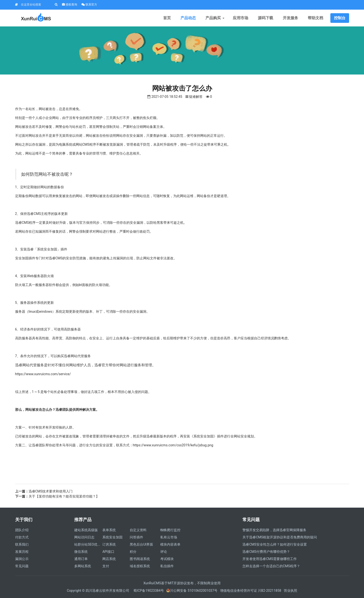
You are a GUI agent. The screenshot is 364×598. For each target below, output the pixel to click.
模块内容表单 (170, 544)
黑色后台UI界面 (141, 544)
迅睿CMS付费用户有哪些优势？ (266, 552)
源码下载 (265, 18)
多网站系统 (83, 566)
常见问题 (22, 566)
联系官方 (89, 5)
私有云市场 (169, 537)
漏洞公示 (22, 559)
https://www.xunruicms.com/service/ (43, 374)
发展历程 (22, 552)
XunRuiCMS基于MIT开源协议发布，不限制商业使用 (182, 583)
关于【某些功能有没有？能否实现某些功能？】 (64, 496)
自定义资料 (138, 530)
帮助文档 (315, 18)
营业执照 (290, 591)
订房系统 (109, 544)
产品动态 (188, 18)
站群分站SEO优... (87, 544)
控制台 (340, 18)
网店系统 (109, 559)
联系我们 (22, 544)
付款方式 (22, 537)
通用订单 (81, 559)
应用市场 (241, 18)
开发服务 (290, 18)
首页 (167, 18)
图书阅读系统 (140, 559)
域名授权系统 (140, 566)
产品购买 (214, 18)
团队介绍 (22, 530)
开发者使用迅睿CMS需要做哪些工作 (270, 559)
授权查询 (70, 5)
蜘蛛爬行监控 (170, 530)
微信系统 (81, 552)
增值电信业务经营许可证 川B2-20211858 (251, 591)
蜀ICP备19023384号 (149, 591)
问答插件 (136, 537)
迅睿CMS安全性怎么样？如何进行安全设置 (275, 544)
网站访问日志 (84, 537)
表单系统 (109, 530)
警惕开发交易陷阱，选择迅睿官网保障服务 (274, 530)
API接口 (108, 552)
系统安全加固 (112, 537)
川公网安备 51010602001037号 (192, 591)
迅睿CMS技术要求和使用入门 (51, 491)
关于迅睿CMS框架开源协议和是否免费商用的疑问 (280, 537)
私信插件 (167, 566)
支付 (106, 566)
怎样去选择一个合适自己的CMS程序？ (271, 566)
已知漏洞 (39, 231)
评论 (164, 552)
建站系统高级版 (86, 530)
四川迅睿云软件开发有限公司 (108, 591)
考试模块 (167, 559)
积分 (133, 552)
